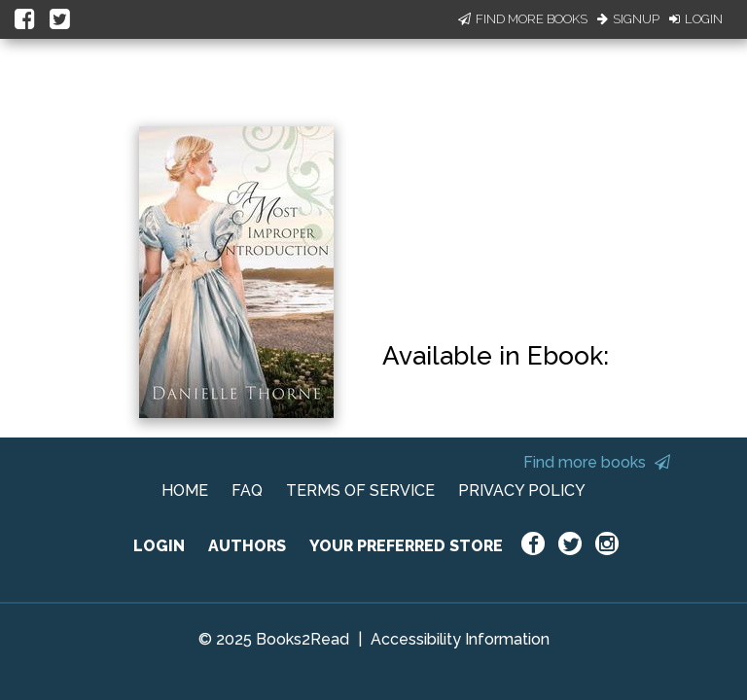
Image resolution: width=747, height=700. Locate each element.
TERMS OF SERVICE (360, 490)
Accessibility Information (460, 639)
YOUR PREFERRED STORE (406, 546)
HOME (185, 490)
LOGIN (159, 546)
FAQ (247, 490)
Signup (628, 19)
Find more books (597, 462)
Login (696, 19)
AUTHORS (247, 546)
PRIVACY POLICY (522, 490)
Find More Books (523, 19)
